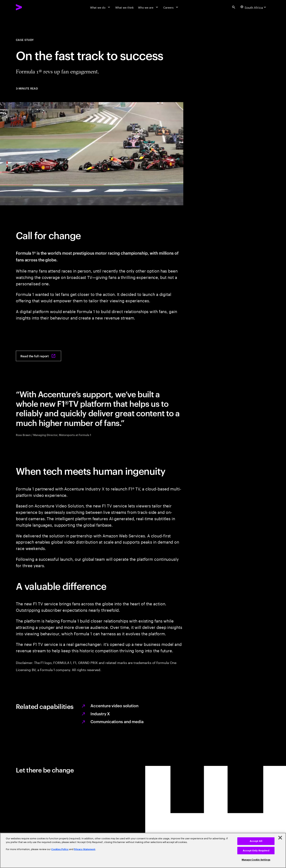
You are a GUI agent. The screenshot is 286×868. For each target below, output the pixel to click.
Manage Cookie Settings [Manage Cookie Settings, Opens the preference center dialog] (256, 860)
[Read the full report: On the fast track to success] (38, 356)
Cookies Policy (60, 849)
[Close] (280, 838)
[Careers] (171, 7)
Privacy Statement (85, 849)
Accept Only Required (256, 851)
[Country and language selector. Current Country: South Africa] (254, 7)
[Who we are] (148, 7)
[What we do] (101, 7)
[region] (143, 850)
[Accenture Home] (28, 7)
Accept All (256, 841)
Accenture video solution (114, 705)
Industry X (100, 713)
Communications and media (117, 721)
